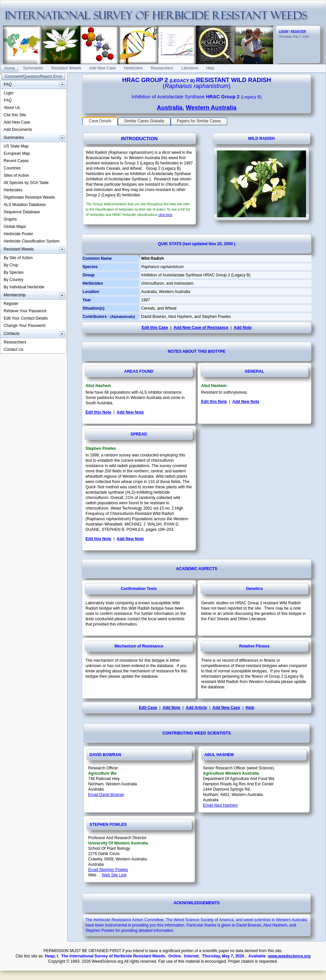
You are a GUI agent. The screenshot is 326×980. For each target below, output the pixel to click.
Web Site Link (114, 875)
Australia (169, 108)
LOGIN (284, 31)
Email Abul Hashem (220, 805)
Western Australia (211, 108)
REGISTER (298, 31)
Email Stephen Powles (108, 870)
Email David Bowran (106, 795)
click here (165, 215)
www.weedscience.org (289, 956)
